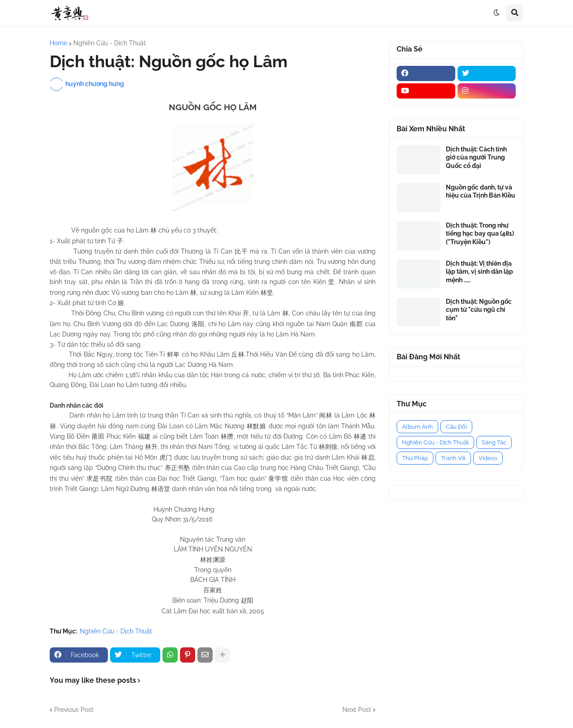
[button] (496, 13)
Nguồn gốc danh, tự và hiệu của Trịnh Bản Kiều (481, 191)
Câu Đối (456, 427)
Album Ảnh (417, 427)
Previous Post (74, 710)
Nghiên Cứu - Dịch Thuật (110, 43)
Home (58, 43)
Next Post (357, 710)
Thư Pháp (415, 458)
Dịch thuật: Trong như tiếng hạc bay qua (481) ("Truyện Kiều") (480, 233)
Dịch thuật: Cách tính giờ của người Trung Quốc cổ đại (476, 157)
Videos (488, 458)
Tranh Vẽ (453, 458)
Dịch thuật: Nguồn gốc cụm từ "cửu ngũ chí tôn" (479, 310)
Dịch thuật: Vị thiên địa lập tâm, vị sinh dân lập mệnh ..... (479, 271)
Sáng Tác (494, 442)
